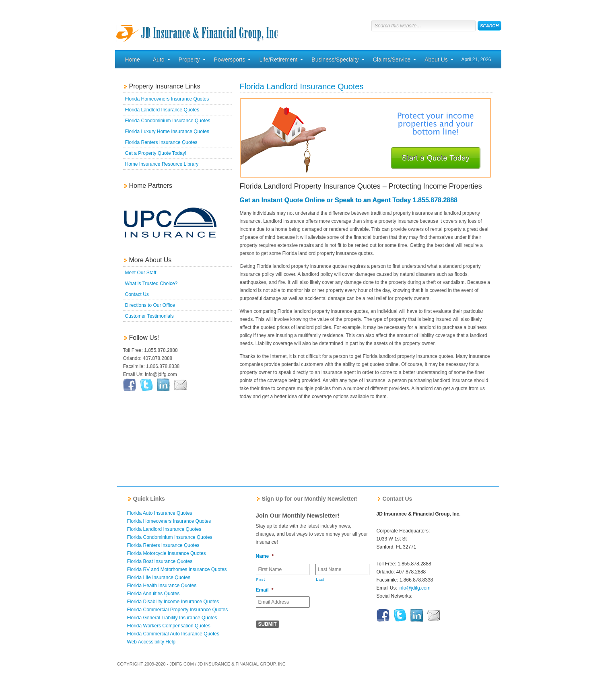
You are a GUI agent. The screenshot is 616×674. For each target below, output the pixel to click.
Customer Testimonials (149, 316)
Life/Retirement (278, 61)
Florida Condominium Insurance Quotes (168, 121)
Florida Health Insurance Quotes (162, 586)
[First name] (283, 569)
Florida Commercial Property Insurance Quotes (178, 610)
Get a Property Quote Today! (156, 153)
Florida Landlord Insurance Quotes (162, 110)
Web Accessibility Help (151, 642)
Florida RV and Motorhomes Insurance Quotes (177, 569)
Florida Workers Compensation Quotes (169, 626)
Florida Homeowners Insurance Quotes (167, 99)
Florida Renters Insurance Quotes (161, 142)
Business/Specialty (335, 61)
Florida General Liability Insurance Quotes (172, 618)
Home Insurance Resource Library (162, 164)
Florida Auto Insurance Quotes (160, 513)
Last (320, 579)
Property (189, 61)
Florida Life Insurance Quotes (159, 577)
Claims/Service (392, 61)
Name (265, 556)
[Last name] (342, 569)
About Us (436, 61)
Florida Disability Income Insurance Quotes (173, 602)
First (261, 579)
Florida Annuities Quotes (153, 594)
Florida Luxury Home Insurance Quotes (167, 132)
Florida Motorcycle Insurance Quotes (167, 553)
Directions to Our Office (150, 305)
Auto (159, 61)
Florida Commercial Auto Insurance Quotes (173, 634)
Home (133, 60)
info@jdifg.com (414, 588)
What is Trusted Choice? (151, 284)
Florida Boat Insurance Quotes (160, 561)
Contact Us (137, 294)
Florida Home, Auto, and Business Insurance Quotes (198, 26)
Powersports (230, 61)
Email (265, 590)
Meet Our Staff (141, 273)
